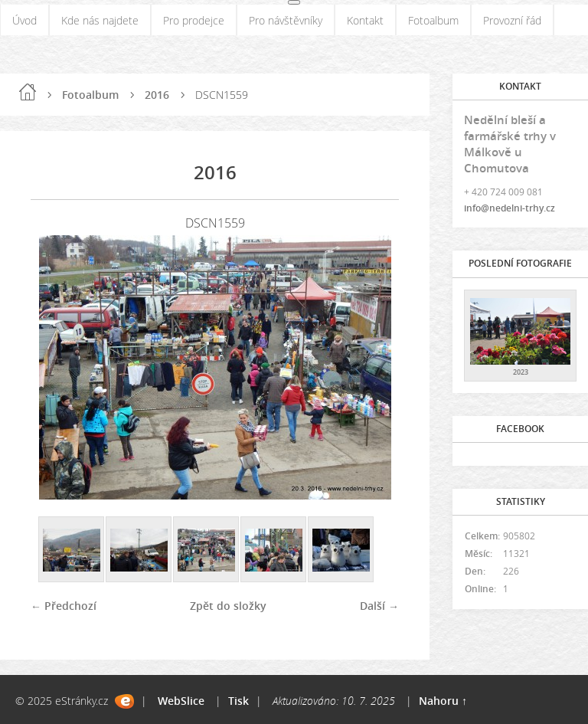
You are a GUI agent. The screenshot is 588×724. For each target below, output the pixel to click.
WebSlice (181, 701)
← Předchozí (64, 606)
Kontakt (365, 20)
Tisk (238, 701)
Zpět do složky (228, 606)
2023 (521, 372)
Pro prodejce (194, 20)
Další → (379, 606)
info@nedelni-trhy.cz (510, 208)
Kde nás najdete (100, 20)
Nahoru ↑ (443, 701)
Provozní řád (512, 20)
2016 (157, 95)
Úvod (24, 20)
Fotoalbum (433, 20)
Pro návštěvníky (286, 20)
